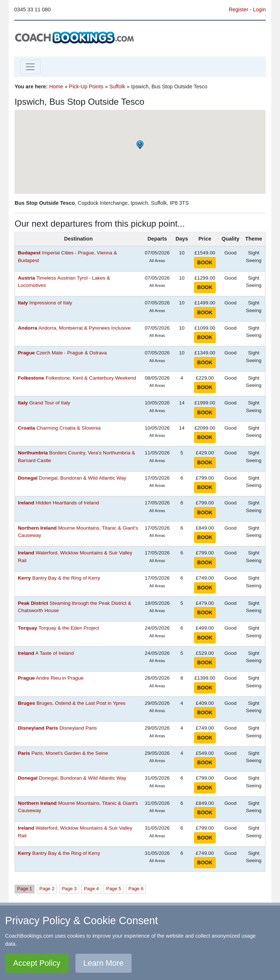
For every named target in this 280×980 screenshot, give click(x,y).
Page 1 (25, 889)
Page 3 (69, 889)
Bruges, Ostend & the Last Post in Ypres (72, 703)
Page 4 (91, 889)
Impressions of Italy (45, 303)
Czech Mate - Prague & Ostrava (62, 353)
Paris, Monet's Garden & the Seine (63, 753)
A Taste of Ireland (46, 653)
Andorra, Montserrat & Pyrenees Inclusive (74, 328)
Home (56, 87)
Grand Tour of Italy (44, 403)
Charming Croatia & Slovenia (59, 428)
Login (259, 9)
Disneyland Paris (57, 728)
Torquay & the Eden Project (59, 628)
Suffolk (117, 87)
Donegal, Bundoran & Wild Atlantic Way (72, 478)
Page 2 (47, 889)
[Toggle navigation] (30, 67)
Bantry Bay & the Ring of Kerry (59, 578)
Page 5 (114, 889)
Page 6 (136, 889)
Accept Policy (37, 963)
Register (238, 9)
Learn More (104, 963)
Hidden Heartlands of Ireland (59, 503)
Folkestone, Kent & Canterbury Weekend (77, 378)
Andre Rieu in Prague (51, 678)
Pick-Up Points (86, 87)
